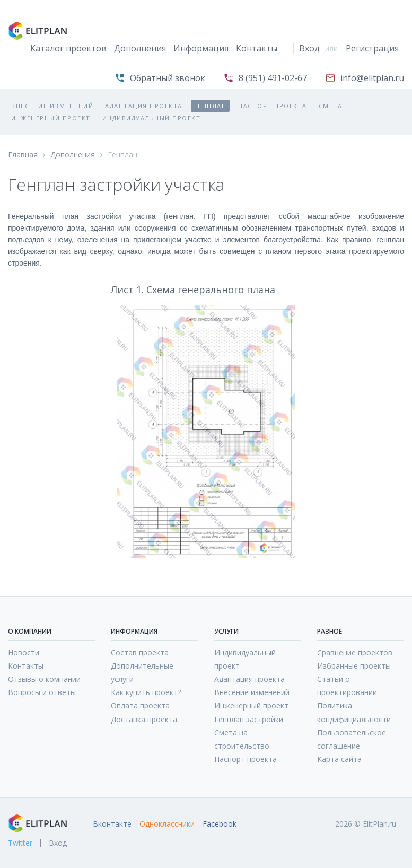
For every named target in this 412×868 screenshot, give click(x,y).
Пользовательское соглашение (352, 739)
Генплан (211, 106)
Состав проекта (140, 652)
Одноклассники (167, 824)
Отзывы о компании (44, 679)
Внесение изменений (52, 106)
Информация (201, 48)
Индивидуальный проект (152, 118)
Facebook (220, 824)
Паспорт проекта (273, 106)
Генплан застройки (249, 719)
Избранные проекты (354, 666)
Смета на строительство (242, 739)
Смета (331, 106)
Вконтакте (112, 824)
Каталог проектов (68, 48)
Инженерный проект (51, 118)
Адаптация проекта (144, 106)
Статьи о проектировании (347, 686)
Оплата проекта (140, 705)
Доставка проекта (144, 719)
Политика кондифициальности (354, 712)
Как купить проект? (146, 692)
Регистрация (372, 48)
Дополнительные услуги (142, 672)
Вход (309, 48)
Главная (23, 155)
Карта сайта (339, 759)
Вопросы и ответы (42, 692)
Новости (24, 652)
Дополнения (140, 48)
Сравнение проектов (355, 652)
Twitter (20, 843)
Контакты (257, 48)
